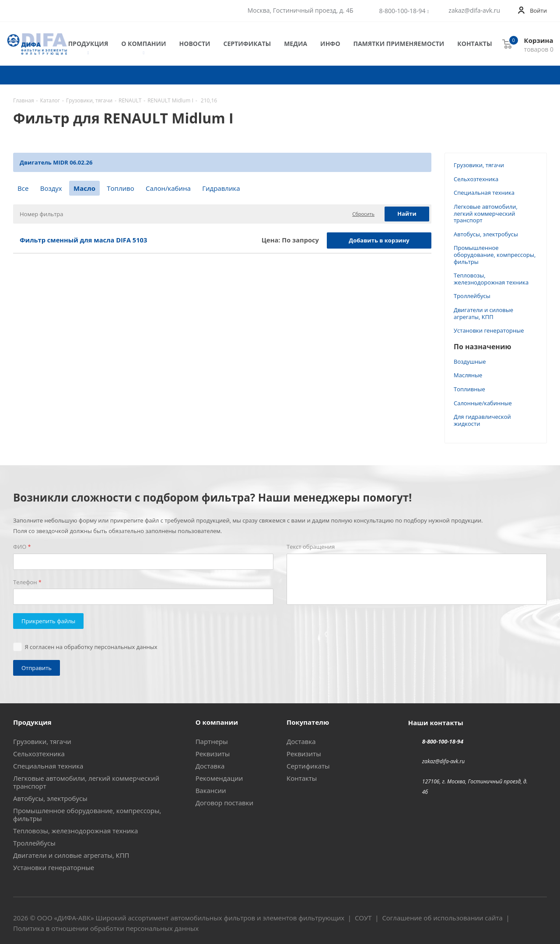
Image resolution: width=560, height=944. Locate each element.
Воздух (51, 188)
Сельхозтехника (476, 179)
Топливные (469, 389)
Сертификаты (247, 44)
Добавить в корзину (379, 240)
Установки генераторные (489, 330)
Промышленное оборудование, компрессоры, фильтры (495, 254)
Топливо (120, 188)
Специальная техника (484, 193)
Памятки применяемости (399, 44)
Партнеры (212, 741)
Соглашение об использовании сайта (442, 918)
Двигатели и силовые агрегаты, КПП (483, 313)
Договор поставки (224, 803)
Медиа (296, 44)
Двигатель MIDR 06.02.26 (56, 162)
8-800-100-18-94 (402, 11)
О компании (143, 44)
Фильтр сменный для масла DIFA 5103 (83, 240)
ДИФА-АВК (74, 918)
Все (23, 188)
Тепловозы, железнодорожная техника (491, 279)
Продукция (88, 44)
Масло (84, 188)
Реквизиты (213, 754)
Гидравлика (221, 188)
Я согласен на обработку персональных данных (91, 647)
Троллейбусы (472, 296)
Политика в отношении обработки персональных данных (106, 928)
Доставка (210, 766)
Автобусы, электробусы (486, 234)
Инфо (330, 44)
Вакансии (211, 790)
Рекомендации (219, 778)
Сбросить (363, 214)
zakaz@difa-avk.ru (474, 11)
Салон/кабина (168, 188)
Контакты (474, 44)
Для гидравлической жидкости (482, 420)
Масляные (468, 375)
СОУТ (363, 918)
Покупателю (308, 722)
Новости (195, 44)
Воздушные (470, 361)
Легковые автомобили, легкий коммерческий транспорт (486, 213)
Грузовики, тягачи (479, 165)
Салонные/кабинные (483, 403)
